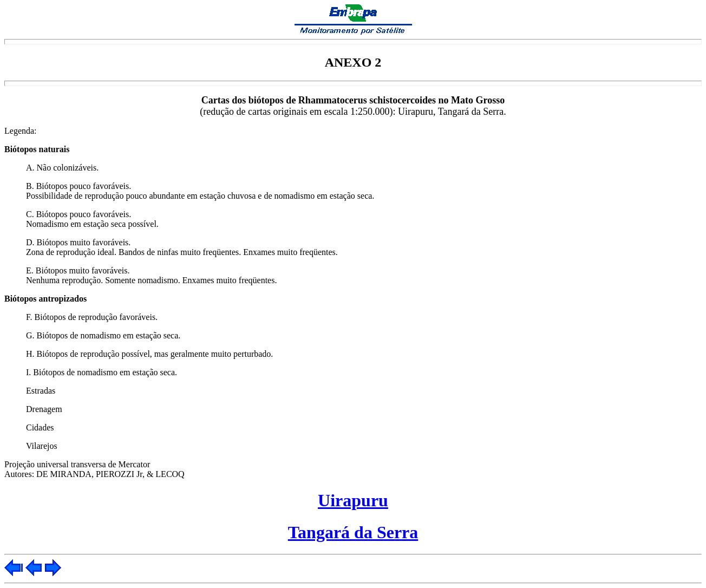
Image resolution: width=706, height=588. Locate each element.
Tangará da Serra (353, 532)
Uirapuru (353, 500)
